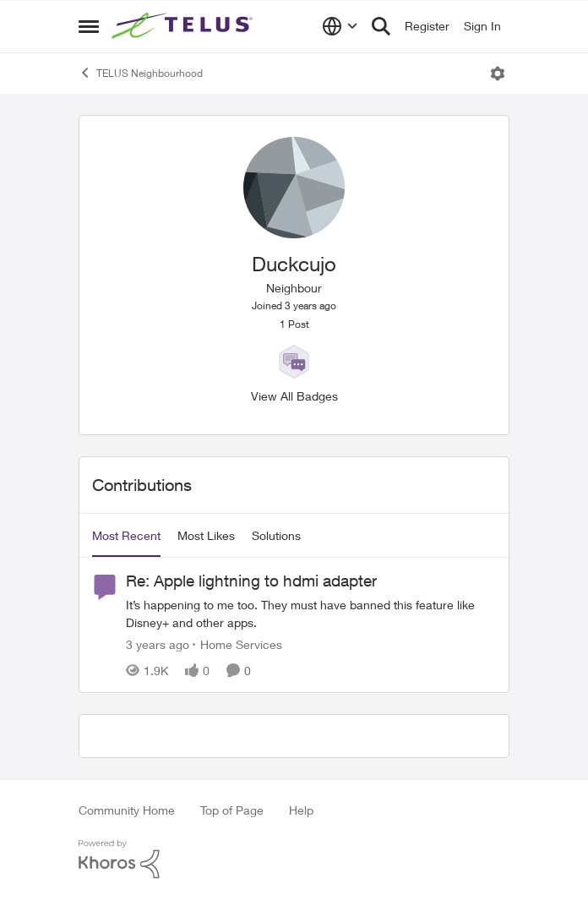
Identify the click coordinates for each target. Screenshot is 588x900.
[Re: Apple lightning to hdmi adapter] (311, 614)
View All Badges (294, 396)
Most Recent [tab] (126, 535)
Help (301, 810)
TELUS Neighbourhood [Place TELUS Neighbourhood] (141, 73)
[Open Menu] (498, 74)
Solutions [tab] (276, 535)
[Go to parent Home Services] (237, 644)
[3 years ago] (158, 644)
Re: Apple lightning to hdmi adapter (251, 581)
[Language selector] (340, 26)
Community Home (127, 810)
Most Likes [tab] (206, 535)
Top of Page (232, 810)
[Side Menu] (89, 26)
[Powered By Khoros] (294, 859)
